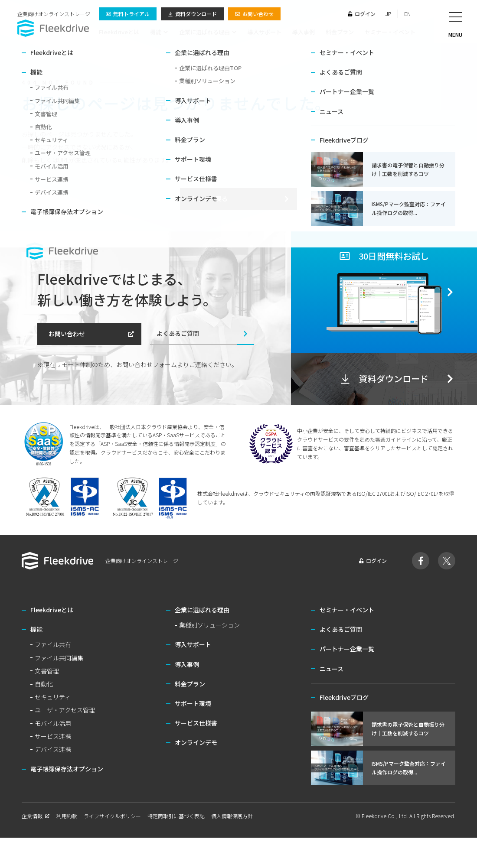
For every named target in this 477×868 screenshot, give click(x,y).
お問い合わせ (254, 14)
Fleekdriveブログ (344, 697)
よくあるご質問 (203, 333)
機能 (159, 32)
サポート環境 (193, 703)
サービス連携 (53, 736)
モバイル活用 (53, 723)
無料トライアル (128, 14)
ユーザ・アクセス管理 (65, 710)
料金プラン (340, 32)
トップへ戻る (241, 198)
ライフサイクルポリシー (112, 816)
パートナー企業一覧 (347, 649)
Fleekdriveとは (119, 32)
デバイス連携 (53, 749)
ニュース (332, 669)
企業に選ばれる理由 (208, 32)
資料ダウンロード (192, 14)
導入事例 (304, 32)
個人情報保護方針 (232, 816)
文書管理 (47, 671)
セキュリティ (53, 697)
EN (407, 14)
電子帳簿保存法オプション (67, 769)
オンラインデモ (196, 742)
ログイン (361, 14)
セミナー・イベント (390, 32)
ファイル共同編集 (59, 658)
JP (389, 14)
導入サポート (265, 32)
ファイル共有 (53, 644)
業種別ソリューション (209, 625)
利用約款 (67, 816)
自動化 (44, 684)
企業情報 (36, 816)
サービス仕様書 (196, 723)
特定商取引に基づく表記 (176, 816)
